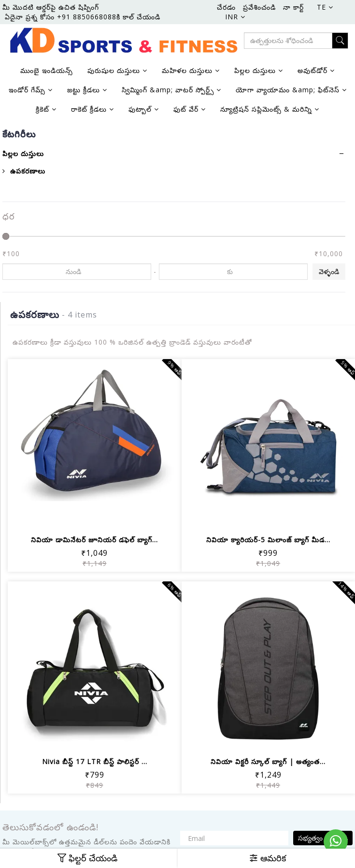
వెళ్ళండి (329, 271)
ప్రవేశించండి (259, 7)
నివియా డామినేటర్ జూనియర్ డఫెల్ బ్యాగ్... (94, 540)
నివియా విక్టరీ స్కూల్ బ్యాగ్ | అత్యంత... (268, 761)
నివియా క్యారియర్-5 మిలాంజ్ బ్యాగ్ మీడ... (268, 540)
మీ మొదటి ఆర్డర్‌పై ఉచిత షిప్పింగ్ (51, 7)
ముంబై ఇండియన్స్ (47, 70)
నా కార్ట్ (293, 7)
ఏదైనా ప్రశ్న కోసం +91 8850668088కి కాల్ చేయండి (83, 17)
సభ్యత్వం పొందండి (323, 838)
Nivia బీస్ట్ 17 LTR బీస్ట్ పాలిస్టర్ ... (95, 761)
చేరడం (226, 7)
